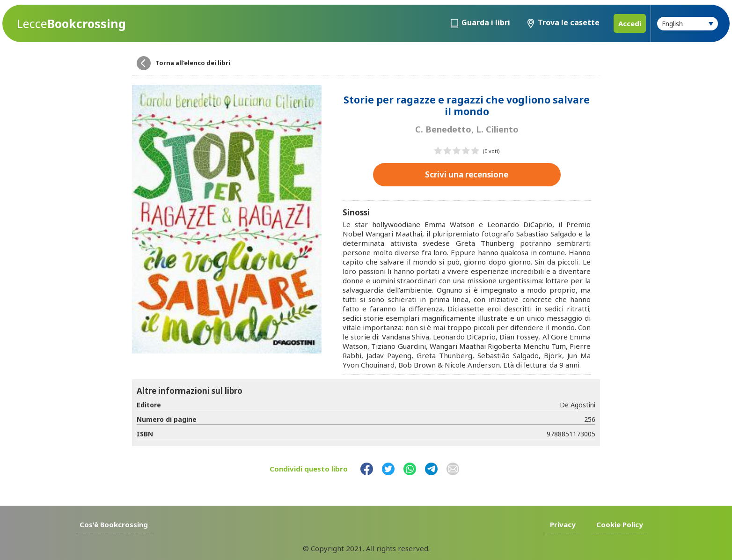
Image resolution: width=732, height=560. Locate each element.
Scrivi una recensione (467, 174)
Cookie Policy (620, 524)
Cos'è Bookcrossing (114, 524)
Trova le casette (569, 22)
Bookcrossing (71, 24)
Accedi (630, 23)
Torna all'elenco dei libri (193, 63)
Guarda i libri (486, 22)
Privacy (563, 524)
